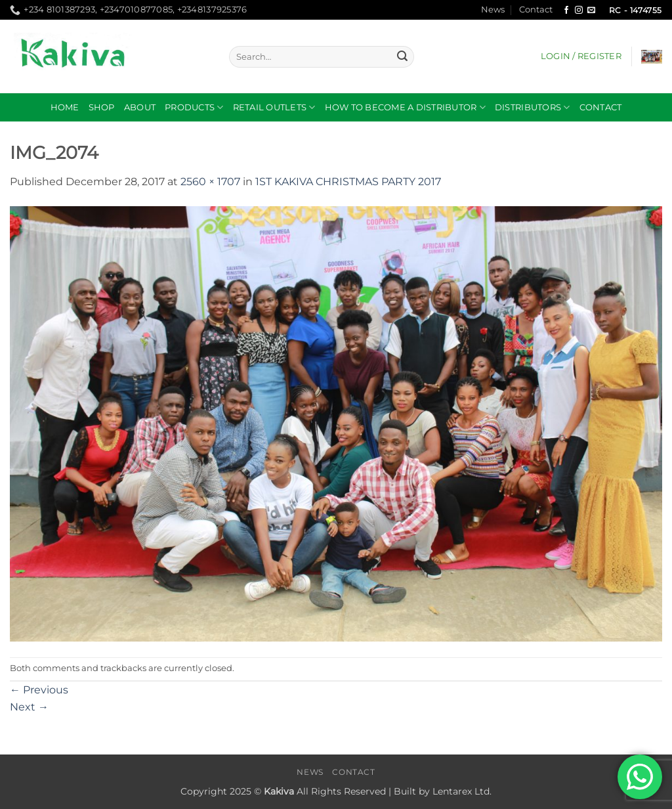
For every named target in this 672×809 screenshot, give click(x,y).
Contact (536, 10)
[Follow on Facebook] (566, 11)
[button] (581, 56)
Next (29, 707)
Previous (39, 690)
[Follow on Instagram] (579, 11)
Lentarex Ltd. (462, 791)
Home (65, 107)
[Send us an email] (591, 11)
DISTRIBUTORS (533, 107)
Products (194, 107)
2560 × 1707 (210, 182)
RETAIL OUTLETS (274, 107)
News (493, 10)
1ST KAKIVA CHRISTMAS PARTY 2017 (348, 182)
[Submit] (402, 57)
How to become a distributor (405, 107)
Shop (102, 107)
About (140, 107)
